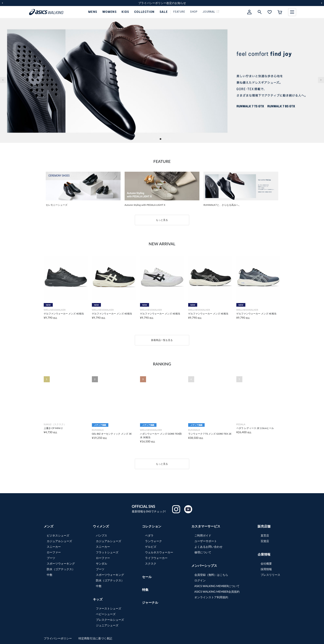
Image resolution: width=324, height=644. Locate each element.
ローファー (54, 552)
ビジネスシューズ (58, 535)
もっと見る (162, 220)
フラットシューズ (107, 552)
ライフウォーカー (156, 558)
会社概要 (266, 563)
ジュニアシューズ (107, 625)
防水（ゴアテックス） (61, 569)
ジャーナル (150, 602)
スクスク (151, 563)
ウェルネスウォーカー (159, 552)
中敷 (50, 575)
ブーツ (51, 558)
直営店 (265, 535)
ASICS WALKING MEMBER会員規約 (217, 592)
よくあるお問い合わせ (208, 547)
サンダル (102, 563)
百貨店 (265, 541)
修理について (203, 552)
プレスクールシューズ (110, 620)
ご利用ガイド (203, 535)
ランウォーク (153, 541)
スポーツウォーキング (61, 563)
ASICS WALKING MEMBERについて (217, 586)
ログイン (200, 580)
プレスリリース (270, 575)
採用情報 (266, 569)
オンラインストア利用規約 (211, 597)
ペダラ (149, 535)
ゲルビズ (151, 547)
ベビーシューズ (106, 614)
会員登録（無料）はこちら (211, 575)
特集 (145, 590)
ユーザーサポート (206, 541)
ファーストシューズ (109, 608)
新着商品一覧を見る (162, 340)
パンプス (102, 535)
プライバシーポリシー (58, 638)
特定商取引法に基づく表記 (95, 638)
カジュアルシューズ (59, 541)
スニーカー (54, 547)
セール (147, 577)
